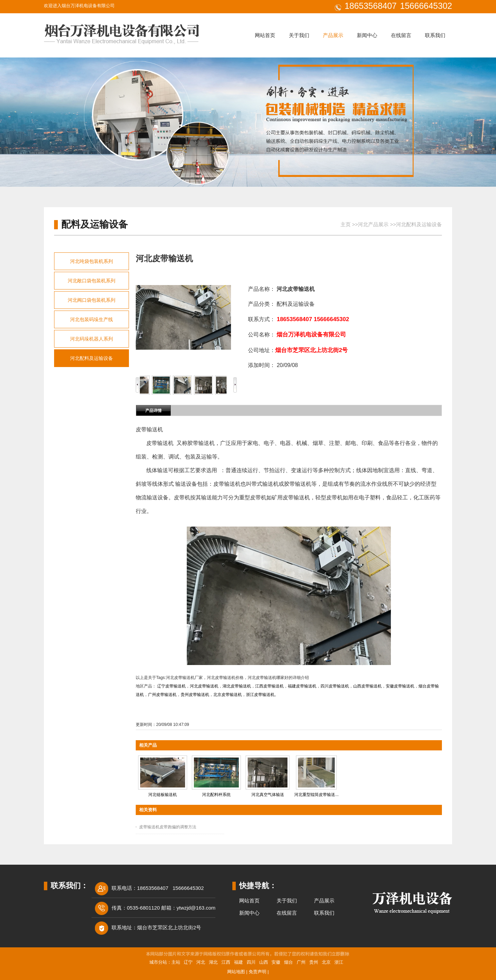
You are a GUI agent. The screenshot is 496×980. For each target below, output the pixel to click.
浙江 (339, 962)
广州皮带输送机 (162, 695)
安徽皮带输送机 (400, 686)
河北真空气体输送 (268, 795)
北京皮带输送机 (228, 695)
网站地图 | (238, 972)
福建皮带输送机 (302, 686)
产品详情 (153, 411)
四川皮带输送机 (335, 686)
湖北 (213, 962)
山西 (264, 962)
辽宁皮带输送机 (171, 686)
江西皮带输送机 (269, 686)
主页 (346, 224)
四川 (251, 962)
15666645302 (426, 6)
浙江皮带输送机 (260, 695)
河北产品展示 (373, 224)
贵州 (314, 962)
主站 (176, 962)
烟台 (288, 962)
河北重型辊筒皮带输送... (316, 795)
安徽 (276, 962)
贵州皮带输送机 (195, 695)
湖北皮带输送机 (237, 686)
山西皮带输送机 (367, 686)
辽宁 (188, 962)
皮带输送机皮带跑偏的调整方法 (168, 827)
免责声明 (258, 972)
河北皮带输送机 (204, 686)
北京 (326, 962)
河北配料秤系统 (216, 795)
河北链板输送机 (163, 795)
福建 (238, 962)
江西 (226, 962)
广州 (301, 962)
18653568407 (371, 6)
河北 (201, 962)
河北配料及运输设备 (419, 224)
